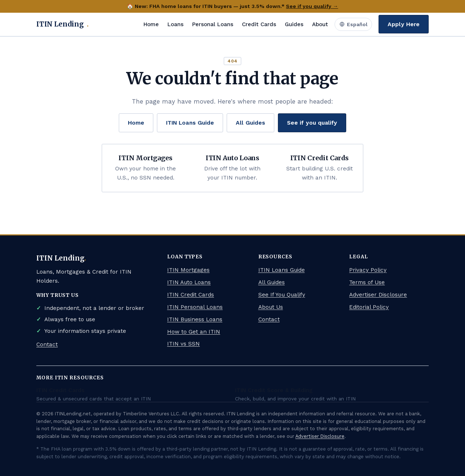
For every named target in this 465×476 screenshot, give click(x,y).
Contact (47, 344)
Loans (175, 24)
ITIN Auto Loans (189, 282)
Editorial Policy (369, 307)
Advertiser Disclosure (378, 295)
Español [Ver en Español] (353, 24)
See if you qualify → (312, 6)
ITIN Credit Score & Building (274, 390)
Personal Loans (213, 24)
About (320, 24)
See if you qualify (312, 123)
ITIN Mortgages (188, 270)
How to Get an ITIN (194, 332)
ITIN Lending (62, 24)
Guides (294, 24)
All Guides (250, 123)
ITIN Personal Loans (195, 307)
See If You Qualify (282, 295)
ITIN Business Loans (195, 319)
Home (151, 24)
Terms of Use (367, 282)
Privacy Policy (368, 270)
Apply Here (404, 24)
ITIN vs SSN (183, 344)
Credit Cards (259, 24)
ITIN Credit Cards (191, 295)
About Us (271, 307)
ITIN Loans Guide (190, 123)
